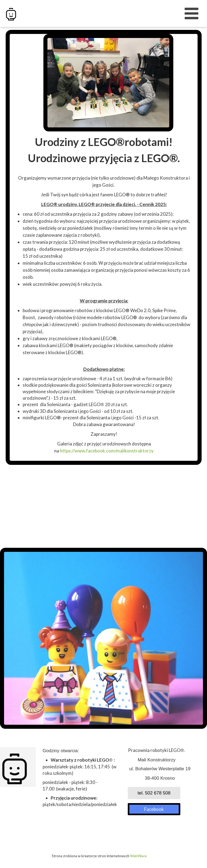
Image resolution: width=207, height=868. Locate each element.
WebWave (138, 856)
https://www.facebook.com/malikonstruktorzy (107, 451)
